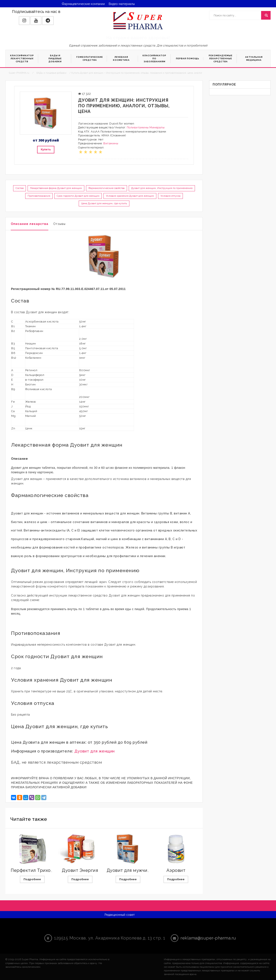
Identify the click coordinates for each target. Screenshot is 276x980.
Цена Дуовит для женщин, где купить (104, 203)
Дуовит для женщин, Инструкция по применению (162, 188)
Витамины (111, 143)
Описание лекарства (30, 224)
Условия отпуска (170, 196)
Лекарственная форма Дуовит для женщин (56, 188)
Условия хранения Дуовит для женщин (130, 196)
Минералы (157, 127)
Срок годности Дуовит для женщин (78, 196)
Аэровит (176, 870)
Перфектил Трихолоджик (39, 870)
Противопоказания (39, 196)
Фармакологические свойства (107, 188)
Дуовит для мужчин (129, 870)
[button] (24, 21)
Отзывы (59, 224)
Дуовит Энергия (80, 870)
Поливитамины (138, 127)
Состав (20, 188)
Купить (46, 149)
